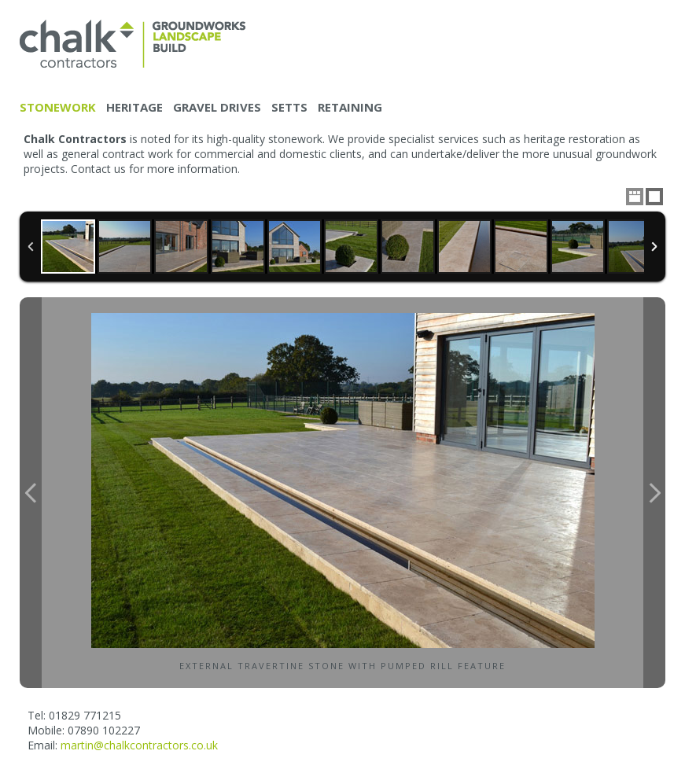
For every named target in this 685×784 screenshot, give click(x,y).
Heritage (134, 107)
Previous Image (31, 493)
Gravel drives (217, 107)
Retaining (350, 107)
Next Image (654, 493)
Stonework (58, 107)
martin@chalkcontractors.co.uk (139, 745)
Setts (289, 107)
